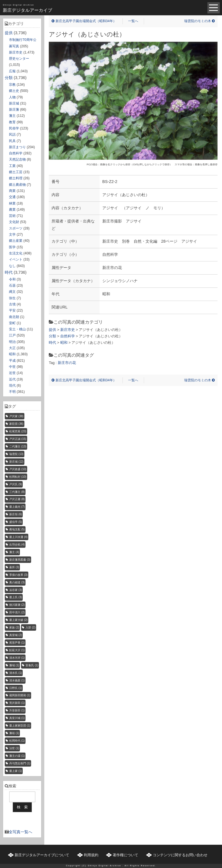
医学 (12, 247)
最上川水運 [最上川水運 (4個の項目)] (18, 537)
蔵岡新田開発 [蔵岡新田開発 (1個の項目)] (20, 695)
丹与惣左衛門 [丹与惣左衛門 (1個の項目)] (20, 763)
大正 (12, 348)
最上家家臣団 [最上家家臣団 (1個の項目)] (20, 726)
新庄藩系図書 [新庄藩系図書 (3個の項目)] (20, 560)
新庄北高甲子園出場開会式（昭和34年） (84, 21)
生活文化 (16, 253)
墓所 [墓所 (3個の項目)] (14, 567)
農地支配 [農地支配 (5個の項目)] (17, 529)
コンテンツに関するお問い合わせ (180, 855)
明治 (12, 342)
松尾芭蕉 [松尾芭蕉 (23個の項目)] (18, 431)
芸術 (12, 216)
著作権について (125, 855)
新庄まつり (17, 147)
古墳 (12, 304)
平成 (12, 361)
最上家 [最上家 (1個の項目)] (16, 771)
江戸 (12, 335)
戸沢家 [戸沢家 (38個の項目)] (16, 416)
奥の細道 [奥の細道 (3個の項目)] (17, 582)
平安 (12, 310)
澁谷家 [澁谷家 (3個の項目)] (16, 590)
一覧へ (133, 21)
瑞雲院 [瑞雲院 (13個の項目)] (16, 454)
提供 (9, 33)
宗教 (12, 85)
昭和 (12, 354)
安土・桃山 (17, 329)
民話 (12, 134)
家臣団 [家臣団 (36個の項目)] (16, 424)
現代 (12, 386)
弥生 (12, 298)
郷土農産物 (17, 185)
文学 (12, 235)
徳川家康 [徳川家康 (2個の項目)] (17, 605)
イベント (16, 259)
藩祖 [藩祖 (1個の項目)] (14, 733)
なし (12, 266)
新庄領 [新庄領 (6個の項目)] (16, 514)
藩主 (12, 116)
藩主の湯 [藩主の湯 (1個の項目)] (17, 756)
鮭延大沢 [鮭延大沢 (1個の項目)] (17, 650)
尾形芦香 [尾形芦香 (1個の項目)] (17, 643)
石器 (12, 286)
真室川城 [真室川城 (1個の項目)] (17, 718)
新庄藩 (14, 110)
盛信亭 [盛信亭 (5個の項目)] (16, 522)
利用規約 (91, 855)
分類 (9, 78)
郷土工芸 (16, 172)
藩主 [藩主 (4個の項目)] (14, 552)
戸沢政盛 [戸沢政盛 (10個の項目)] (18, 469)
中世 (12, 367)
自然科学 (16, 153)
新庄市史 (16, 52)
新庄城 (14, 103)
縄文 (12, 292)
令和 (12, 279)
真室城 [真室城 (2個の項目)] (16, 635)
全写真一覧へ (20, 832)
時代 (9, 272)
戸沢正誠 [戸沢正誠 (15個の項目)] (18, 439)
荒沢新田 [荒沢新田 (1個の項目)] (17, 703)
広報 (12, 71)
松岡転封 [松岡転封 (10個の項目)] (18, 477)
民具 (12, 141)
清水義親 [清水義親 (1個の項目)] (17, 680)
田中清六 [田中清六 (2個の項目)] (17, 612)
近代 (12, 379)
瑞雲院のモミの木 (199, 21)
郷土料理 (16, 178)
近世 (12, 373)
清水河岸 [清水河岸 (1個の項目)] (17, 658)
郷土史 (14, 91)
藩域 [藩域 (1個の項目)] (14, 665)
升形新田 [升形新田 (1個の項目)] (17, 710)
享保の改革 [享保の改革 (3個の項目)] (18, 575)
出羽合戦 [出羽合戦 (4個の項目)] (17, 545)
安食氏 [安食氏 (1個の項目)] (32, 665)
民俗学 (14, 128)
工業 (12, 166)
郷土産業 (16, 241)
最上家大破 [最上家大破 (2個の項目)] (18, 620)
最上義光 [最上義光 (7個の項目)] (17, 507)
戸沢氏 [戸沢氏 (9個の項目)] (16, 484)
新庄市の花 (67, 363)
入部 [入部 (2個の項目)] (30, 627)
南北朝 (14, 317)
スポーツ (16, 228)
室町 (12, 323)
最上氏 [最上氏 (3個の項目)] (16, 597)
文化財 (14, 222)
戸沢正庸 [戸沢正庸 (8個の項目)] (17, 499)
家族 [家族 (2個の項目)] (14, 627)
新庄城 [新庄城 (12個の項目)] (16, 462)
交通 (12, 197)
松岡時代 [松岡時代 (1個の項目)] (17, 741)
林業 (12, 203)
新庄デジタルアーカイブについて (42, 855)
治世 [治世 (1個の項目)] (14, 748)
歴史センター (19, 59)
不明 (12, 392)
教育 (12, 122)
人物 (12, 97)
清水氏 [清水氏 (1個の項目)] (16, 673)
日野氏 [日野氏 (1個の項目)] (16, 688)
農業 (12, 210)
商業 (12, 191)
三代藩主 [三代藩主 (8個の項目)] (17, 492)
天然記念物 (17, 159)
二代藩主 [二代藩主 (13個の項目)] (18, 446)
